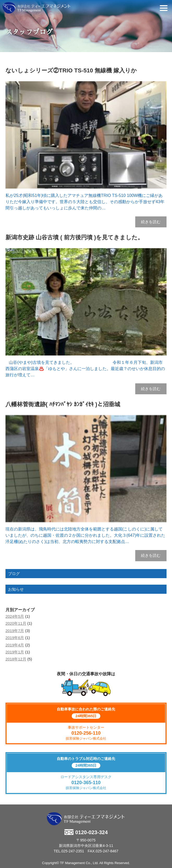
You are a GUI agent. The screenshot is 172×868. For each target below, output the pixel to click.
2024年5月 (15, 616)
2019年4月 (15, 645)
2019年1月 (15, 652)
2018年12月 (16, 659)
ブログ (14, 574)
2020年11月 (16, 623)
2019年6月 (15, 638)
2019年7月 (15, 631)
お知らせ (16, 589)
